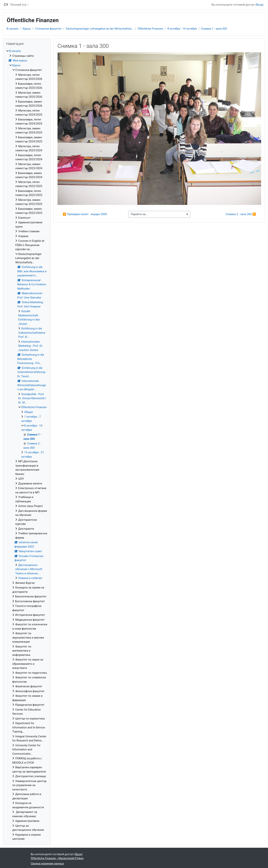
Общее (29, 412)
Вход (259, 5)
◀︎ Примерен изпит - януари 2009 (85, 214)
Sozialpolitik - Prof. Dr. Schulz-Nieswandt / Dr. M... (32, 398)
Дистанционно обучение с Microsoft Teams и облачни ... (29, 569)
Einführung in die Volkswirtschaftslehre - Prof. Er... (32, 333)
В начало (13, 29)
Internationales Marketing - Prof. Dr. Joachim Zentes (31, 346)
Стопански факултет (48, 29)
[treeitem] (27, 445)
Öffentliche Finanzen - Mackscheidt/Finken (57, 858)
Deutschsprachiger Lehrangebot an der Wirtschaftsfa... (100, 29)
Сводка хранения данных (47, 864)
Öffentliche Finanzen (150, 29)
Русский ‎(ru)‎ (18, 5)
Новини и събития (30, 578)
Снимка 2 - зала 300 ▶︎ (241, 214)
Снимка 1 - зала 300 (214, 29)
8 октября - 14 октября (182, 29)
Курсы (27, 29)
